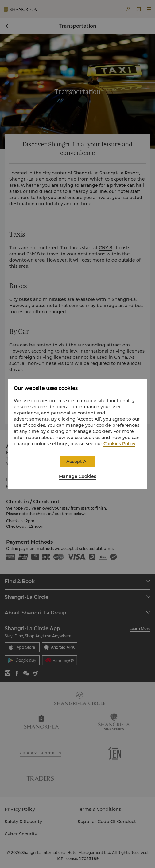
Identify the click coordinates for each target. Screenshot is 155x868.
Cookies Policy (119, 444)
